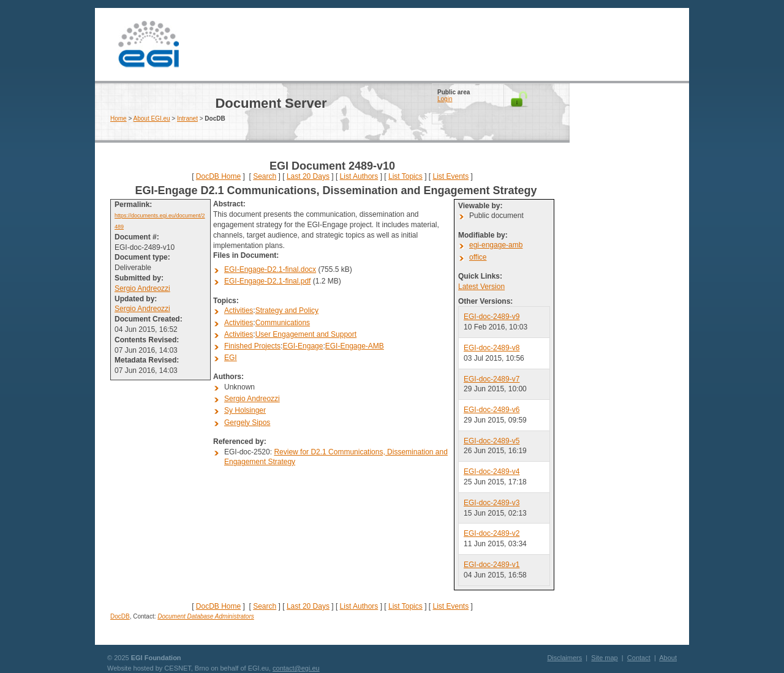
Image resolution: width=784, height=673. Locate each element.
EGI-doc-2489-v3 (492, 503)
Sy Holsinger (245, 410)
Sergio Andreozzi (142, 288)
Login (445, 99)
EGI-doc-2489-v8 (492, 348)
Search (265, 176)
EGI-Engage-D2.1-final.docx (270, 269)
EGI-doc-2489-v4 (492, 472)
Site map (604, 658)
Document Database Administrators (205, 616)
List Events (450, 176)
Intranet (187, 118)
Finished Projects (252, 346)
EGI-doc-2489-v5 (492, 441)
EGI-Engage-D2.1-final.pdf (267, 281)
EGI (148, 44)
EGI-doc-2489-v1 (492, 565)
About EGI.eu (152, 118)
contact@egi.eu (296, 668)
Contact (639, 658)
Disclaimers (564, 658)
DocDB (120, 616)
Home (119, 118)
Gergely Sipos (247, 423)
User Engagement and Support (306, 334)
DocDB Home (218, 176)
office (478, 257)
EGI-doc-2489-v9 (492, 317)
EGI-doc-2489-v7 (492, 379)
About (668, 658)
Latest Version (481, 287)
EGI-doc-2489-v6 (492, 410)
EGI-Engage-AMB (355, 346)
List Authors (359, 176)
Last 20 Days (308, 176)
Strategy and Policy (287, 310)
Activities (239, 310)
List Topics (405, 176)
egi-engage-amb (496, 245)
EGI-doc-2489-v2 (492, 533)
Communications (283, 323)
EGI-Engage (303, 346)
